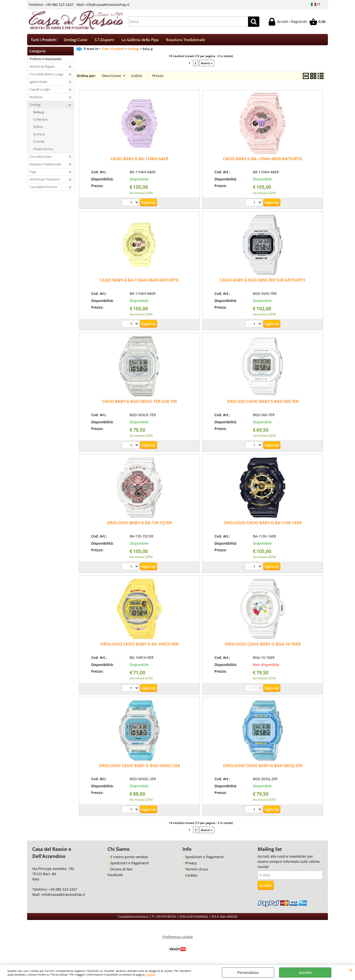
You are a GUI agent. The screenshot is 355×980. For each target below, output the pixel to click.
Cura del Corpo (41, 158)
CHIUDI (351, 970)
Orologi (35, 106)
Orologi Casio (76, 40)
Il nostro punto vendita (129, 858)
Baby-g (39, 114)
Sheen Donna (43, 150)
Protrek (39, 143)
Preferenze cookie (178, 938)
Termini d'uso (196, 871)
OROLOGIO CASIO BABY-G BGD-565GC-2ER (139, 767)
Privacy (191, 864)
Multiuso (36, 99)
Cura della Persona (43, 189)
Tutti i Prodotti (44, 40)
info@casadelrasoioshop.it (63, 896)
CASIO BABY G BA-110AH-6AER (139, 160)
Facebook (115, 876)
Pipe (33, 173)
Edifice (38, 128)
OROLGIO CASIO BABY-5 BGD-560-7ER (263, 403)
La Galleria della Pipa (140, 40)
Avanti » (207, 64)
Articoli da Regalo (42, 68)
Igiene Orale (38, 83)
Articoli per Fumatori (45, 181)
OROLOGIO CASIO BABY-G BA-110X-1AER (263, 524)
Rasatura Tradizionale (186, 40)
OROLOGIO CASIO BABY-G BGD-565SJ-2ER (263, 767)
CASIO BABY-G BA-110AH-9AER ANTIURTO (139, 282)
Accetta (305, 972)
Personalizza (248, 972)
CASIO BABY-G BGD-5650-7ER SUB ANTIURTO (263, 282)
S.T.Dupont (104, 40)
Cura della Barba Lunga (46, 76)
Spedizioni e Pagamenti (130, 864)
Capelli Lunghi (40, 91)
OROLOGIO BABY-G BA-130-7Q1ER (139, 524)
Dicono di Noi (121, 871)
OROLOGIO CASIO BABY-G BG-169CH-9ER (139, 646)
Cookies (150, 974)
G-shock (39, 136)
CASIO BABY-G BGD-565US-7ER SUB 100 (139, 403)
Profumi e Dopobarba (45, 61)
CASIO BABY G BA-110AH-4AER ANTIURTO (263, 160)
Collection (41, 121)
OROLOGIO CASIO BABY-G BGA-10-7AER (263, 646)
